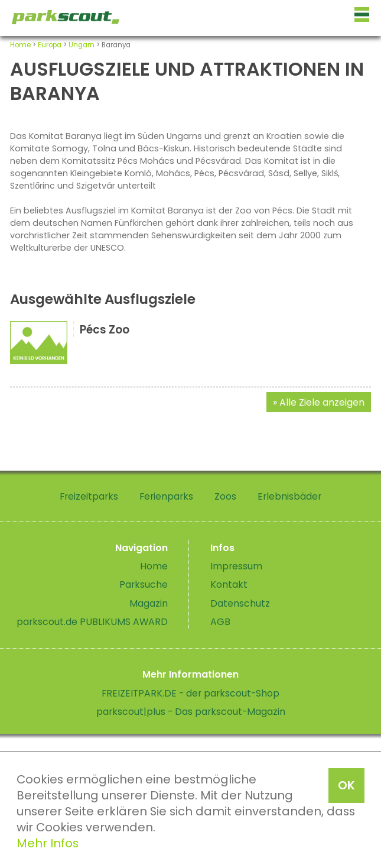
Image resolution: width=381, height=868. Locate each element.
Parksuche (144, 584)
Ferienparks (166, 496)
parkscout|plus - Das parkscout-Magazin (191, 712)
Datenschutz (240, 603)
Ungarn (82, 45)
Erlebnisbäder (289, 496)
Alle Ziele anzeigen (322, 402)
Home (20, 45)
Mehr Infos (48, 843)
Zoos (225, 496)
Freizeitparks (89, 496)
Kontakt (229, 584)
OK (346, 785)
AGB (220, 622)
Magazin (149, 603)
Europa (50, 45)
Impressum (236, 566)
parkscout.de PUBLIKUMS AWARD (92, 622)
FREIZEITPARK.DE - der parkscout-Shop (190, 693)
